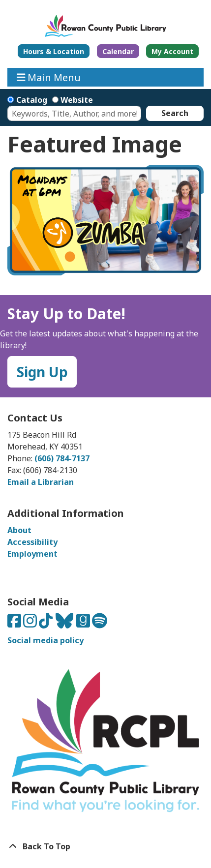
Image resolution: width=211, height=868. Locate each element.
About (19, 530)
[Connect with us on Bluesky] (65, 624)
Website (77, 100)
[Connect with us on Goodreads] (84, 624)
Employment (32, 554)
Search (175, 113)
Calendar (118, 51)
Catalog (32, 100)
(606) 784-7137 (62, 458)
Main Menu (49, 77)
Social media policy (45, 640)
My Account (172, 51)
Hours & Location (54, 51)
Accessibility (32, 542)
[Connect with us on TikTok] (47, 624)
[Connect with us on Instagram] (31, 624)
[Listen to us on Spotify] (100, 624)
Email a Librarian (41, 482)
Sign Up (42, 372)
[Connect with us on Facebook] (15, 624)
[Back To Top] (105, 846)
